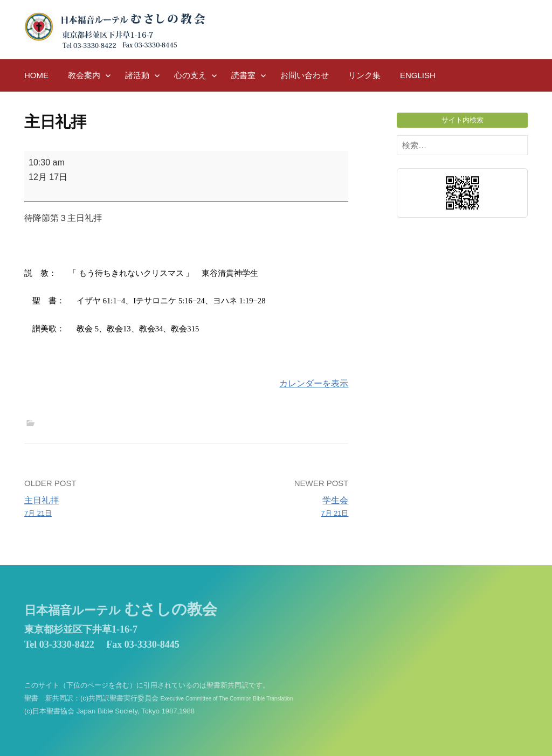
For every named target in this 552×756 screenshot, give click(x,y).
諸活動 (137, 75)
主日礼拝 (102, 508)
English (418, 75)
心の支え (190, 75)
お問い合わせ (305, 75)
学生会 (271, 508)
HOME (36, 75)
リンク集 (364, 75)
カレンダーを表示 (314, 383)
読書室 (243, 75)
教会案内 (84, 75)
